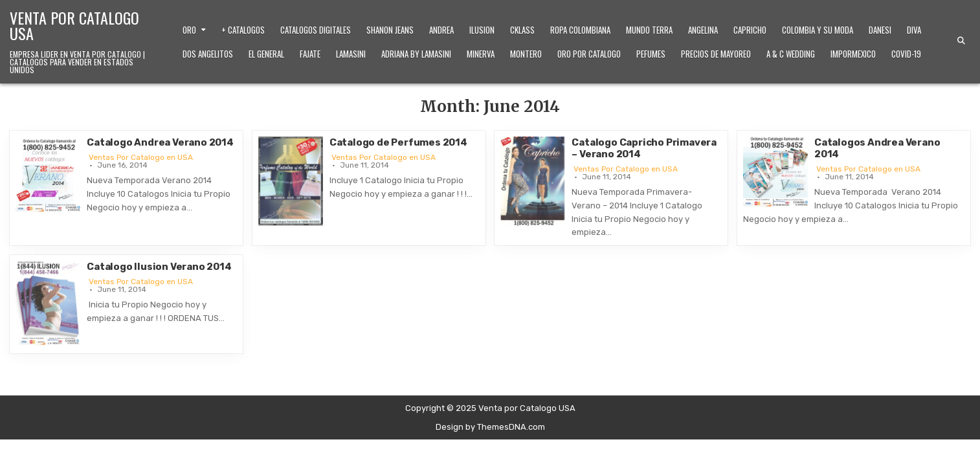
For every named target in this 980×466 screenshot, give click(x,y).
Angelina (703, 30)
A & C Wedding (791, 54)
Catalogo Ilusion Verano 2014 (159, 267)
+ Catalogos (243, 30)
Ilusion (482, 30)
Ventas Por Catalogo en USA (141, 157)
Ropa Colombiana (580, 30)
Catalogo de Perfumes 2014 (398, 142)
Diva (914, 30)
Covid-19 (906, 54)
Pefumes (651, 54)
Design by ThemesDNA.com (490, 427)
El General (266, 54)
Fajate (310, 54)
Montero (526, 54)
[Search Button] (961, 41)
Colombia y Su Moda (818, 30)
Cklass (522, 30)
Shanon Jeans (390, 30)
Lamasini (351, 54)
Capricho (750, 30)
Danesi (880, 30)
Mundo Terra (649, 30)
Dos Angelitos (208, 54)
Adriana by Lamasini (416, 54)
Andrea (441, 30)
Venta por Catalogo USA (74, 25)
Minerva (481, 54)
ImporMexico (853, 54)
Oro (189, 30)
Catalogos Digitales (316, 30)
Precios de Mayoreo (716, 54)
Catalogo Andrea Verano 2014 (160, 142)
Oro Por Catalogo (589, 54)
